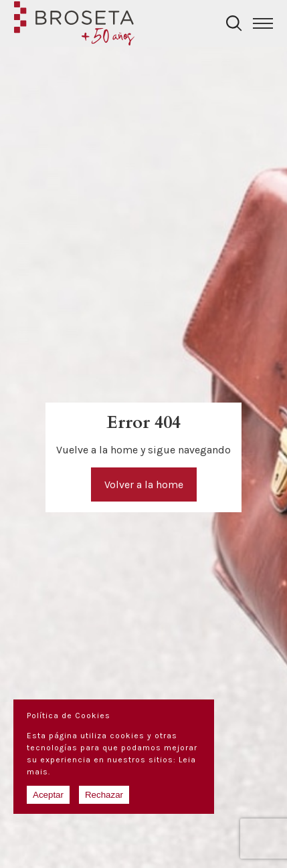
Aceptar (48, 795)
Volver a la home (144, 484)
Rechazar (104, 795)
